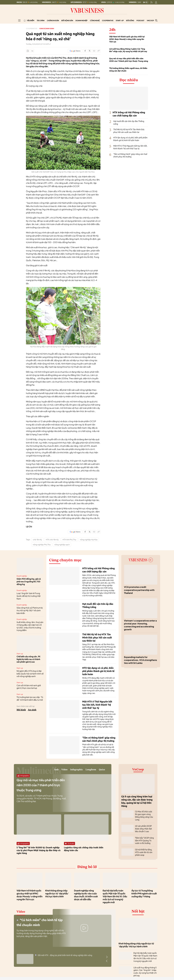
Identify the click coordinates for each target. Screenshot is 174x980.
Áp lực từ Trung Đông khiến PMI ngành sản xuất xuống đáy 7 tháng (144, 891)
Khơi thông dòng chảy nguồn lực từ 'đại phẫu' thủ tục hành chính (57, 891)
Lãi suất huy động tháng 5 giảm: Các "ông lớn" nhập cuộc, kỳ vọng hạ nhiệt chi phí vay (128, 50)
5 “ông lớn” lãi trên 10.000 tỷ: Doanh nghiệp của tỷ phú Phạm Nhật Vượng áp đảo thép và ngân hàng (38, 852)
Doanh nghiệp (81, 20)
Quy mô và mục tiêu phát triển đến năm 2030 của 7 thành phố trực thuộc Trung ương (129, 60)
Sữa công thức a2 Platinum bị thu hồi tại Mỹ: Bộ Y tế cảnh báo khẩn (30, 610)
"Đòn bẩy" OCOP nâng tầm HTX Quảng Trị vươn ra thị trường (144, 837)
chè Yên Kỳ (37, 540)
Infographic (61, 771)
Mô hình (21, 710)
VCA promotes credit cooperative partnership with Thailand (139, 590)
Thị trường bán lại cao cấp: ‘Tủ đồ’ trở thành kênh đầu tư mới (30, 698)
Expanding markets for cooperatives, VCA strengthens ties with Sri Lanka (140, 660)
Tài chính (41, 20)
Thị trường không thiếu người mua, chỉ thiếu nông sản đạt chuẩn (128, 69)
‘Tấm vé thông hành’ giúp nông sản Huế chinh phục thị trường (130, 155)
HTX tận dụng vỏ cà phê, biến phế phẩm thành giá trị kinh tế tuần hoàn (130, 139)
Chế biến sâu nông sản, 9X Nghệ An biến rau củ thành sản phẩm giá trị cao (28, 659)
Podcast (140, 20)
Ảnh (31, 771)
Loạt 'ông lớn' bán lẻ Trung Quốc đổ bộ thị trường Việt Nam (29, 596)
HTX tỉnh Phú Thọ (69, 540)
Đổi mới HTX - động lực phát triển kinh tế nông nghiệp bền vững (64, 953)
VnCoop (150, 20)
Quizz (100, 771)
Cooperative (108, 20)
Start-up (120, 20)
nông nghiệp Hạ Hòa (89, 540)
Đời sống (130, 20)
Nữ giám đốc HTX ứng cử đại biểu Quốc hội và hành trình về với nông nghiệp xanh (30, 674)
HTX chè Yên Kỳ (52, 540)
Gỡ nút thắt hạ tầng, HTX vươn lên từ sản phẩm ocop (143, 848)
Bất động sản (67, 20)
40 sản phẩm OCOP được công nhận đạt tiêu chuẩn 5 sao (145, 825)
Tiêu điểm (31, 20)
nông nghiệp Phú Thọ (42, 545)
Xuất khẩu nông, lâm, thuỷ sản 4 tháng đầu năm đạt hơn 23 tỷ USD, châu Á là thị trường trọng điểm (30, 626)
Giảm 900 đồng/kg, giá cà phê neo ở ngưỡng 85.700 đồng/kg (29, 581)
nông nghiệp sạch (62, 545)
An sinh (32, 710)
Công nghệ (95, 20)
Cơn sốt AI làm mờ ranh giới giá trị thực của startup (29, 687)
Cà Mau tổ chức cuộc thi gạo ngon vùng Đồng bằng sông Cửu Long (144, 814)
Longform (83, 771)
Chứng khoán (53, 20)
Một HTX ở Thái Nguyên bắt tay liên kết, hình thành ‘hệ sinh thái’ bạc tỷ (130, 147)
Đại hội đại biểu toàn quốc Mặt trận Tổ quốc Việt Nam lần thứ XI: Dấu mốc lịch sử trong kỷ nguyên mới (115, 894)
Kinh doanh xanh (50, 28)
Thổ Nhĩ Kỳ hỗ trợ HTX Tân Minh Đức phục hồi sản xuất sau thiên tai (129, 131)
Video (42, 771)
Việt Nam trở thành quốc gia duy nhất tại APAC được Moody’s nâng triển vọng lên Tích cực (127, 39)
